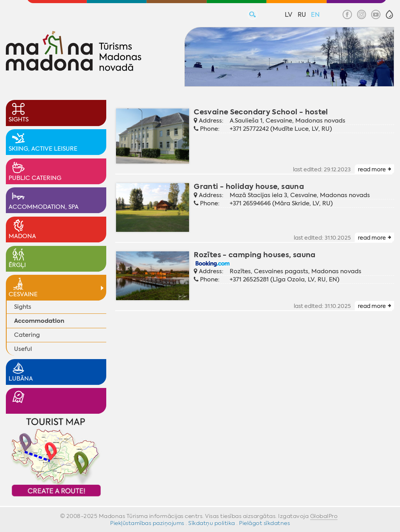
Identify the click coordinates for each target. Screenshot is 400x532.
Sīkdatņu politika (212, 523)
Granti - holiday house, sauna (249, 186)
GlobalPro (324, 516)
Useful (23, 349)
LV (288, 15)
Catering (27, 335)
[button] (389, 14)
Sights (23, 307)
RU (302, 15)
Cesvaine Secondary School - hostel (261, 112)
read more (372, 169)
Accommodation (39, 321)
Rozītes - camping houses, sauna (254, 255)
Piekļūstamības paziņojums (147, 523)
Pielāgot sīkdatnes (264, 523)
